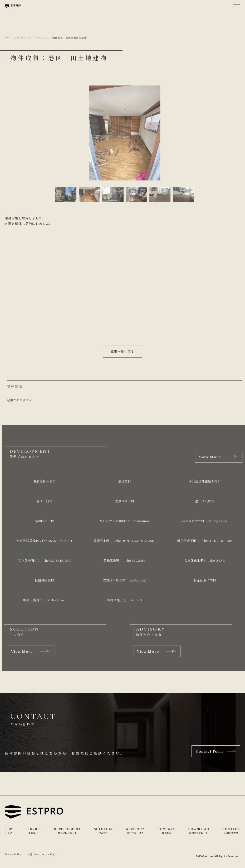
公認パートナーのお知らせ (42, 854)
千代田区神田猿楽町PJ (204, 481)
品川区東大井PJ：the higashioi (204, 521)
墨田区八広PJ (204, 501)
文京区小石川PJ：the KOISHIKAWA (44, 560)
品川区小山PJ (44, 521)
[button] (63, 194)
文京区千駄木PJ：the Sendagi (124, 580)
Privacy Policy (13, 854)
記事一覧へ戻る (122, 351)
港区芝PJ (124, 481)
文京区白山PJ (124, 501)
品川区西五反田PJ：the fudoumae (124, 521)
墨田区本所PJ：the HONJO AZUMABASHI (124, 541)
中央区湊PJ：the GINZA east (44, 600)
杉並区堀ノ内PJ (204, 580)
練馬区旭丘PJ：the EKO (124, 600)
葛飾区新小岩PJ (44, 481)
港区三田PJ (44, 501)
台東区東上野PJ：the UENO (204, 560)
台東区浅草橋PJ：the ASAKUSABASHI (44, 541)
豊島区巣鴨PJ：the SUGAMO (124, 560)
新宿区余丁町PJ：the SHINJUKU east (204, 541)
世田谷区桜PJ (44, 580)
